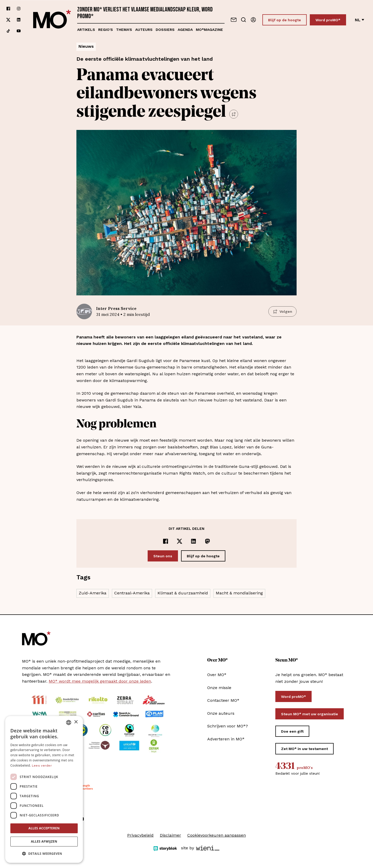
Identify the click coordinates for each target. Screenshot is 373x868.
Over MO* (217, 675)
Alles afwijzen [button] (44, 841)
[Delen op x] (180, 541)
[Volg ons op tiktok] (8, 31)
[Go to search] (243, 20)
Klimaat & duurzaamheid (183, 593)
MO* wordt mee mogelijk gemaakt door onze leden (100, 681)
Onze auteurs (221, 713)
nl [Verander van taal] (360, 20)
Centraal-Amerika (132, 593)
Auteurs (144, 30)
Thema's (124, 30)
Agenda (185, 30)
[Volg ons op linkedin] (19, 20)
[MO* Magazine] (52, 20)
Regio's (106, 30)
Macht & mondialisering (239, 593)
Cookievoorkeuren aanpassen (217, 835)
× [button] (76, 722)
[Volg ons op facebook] (8, 9)
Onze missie (219, 688)
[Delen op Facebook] (166, 541)
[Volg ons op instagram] (19, 9)
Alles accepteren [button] (44, 828)
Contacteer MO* (223, 700)
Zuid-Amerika (93, 593)
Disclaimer (170, 835)
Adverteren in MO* (226, 739)
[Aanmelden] (253, 20)
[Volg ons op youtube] (19, 31)
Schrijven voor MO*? (228, 726)
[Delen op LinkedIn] (193, 541)
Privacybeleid (140, 835)
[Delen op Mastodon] (207, 541)
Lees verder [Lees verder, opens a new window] (42, 766)
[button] (44, 854)
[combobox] (69, 723)
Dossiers (165, 30)
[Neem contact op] (234, 20)
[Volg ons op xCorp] (8, 20)
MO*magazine (209, 30)
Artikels (86, 30)
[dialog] (44, 789)
